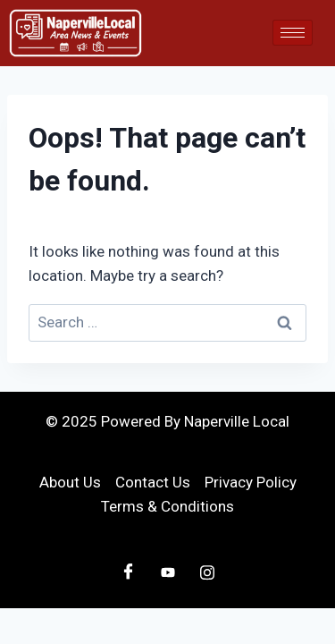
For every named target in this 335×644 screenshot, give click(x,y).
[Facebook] (129, 572)
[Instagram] (207, 572)
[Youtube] (168, 572)
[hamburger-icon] (293, 33)
